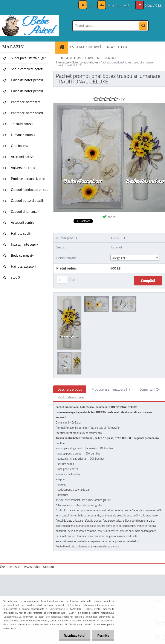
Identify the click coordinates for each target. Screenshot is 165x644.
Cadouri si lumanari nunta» (25, 213)
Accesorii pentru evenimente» (23, 224)
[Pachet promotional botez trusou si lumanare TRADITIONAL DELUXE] (109, 105)
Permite (103, 635)
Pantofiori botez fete (26, 102)
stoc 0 (15, 277)
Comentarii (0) (150, 389)
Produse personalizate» (28, 179)
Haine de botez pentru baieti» (27, 92)
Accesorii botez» (23, 157)
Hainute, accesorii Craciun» (24, 268)
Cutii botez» (20, 146)
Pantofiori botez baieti (27, 113)
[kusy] (62, 280)
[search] (143, 26)
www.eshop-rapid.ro (39, 567)
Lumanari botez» (23, 135)
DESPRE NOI (76, 47)
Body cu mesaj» (22, 255)
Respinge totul (74, 635)
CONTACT (110, 58)
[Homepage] (62, 47)
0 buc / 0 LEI (154, 5)
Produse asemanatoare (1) (111, 389)
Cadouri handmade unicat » (29, 191)
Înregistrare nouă (118, 5)
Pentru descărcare (71, 397)
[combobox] (135, 258)
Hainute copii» (21, 233)
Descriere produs (70, 389)
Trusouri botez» (22, 124)
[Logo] (30, 26)
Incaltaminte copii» (25, 244)
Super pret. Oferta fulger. (29, 58)
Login (92, 5)
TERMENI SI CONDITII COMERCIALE (82, 58)
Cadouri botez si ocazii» (28, 200)
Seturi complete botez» (28, 69)
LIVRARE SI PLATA (117, 47)
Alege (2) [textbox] (119, 258)
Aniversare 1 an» (23, 168)
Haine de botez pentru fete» (27, 81)
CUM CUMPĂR (95, 47)
